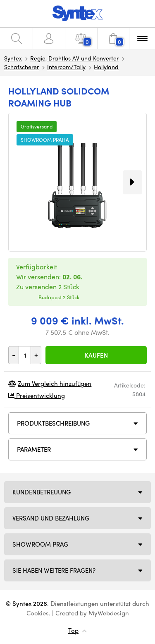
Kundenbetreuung (42, 492)
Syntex (13, 58)
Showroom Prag (40, 544)
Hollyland (106, 67)
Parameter (34, 449)
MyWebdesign (109, 613)
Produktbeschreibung (53, 423)
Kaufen (96, 355)
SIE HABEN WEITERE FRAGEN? (54, 570)
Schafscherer (21, 67)
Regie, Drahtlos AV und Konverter (74, 58)
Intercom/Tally (66, 67)
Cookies (38, 613)
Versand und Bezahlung (51, 518)
